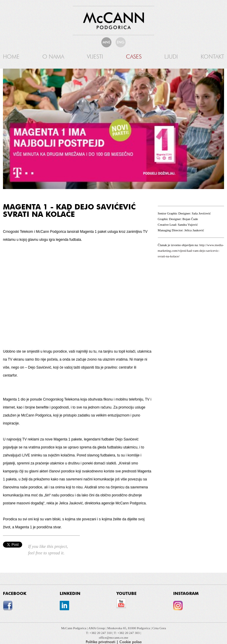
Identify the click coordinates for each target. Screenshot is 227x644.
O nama (53, 57)
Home (11, 57)
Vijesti (95, 57)
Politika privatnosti (100, 642)
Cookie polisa (130, 642)
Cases (134, 57)
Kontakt (212, 57)
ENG (121, 42)
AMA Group (97, 628)
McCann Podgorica (74, 628)
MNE (106, 42)
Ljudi (171, 57)
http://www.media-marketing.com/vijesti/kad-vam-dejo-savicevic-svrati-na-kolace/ (191, 251)
